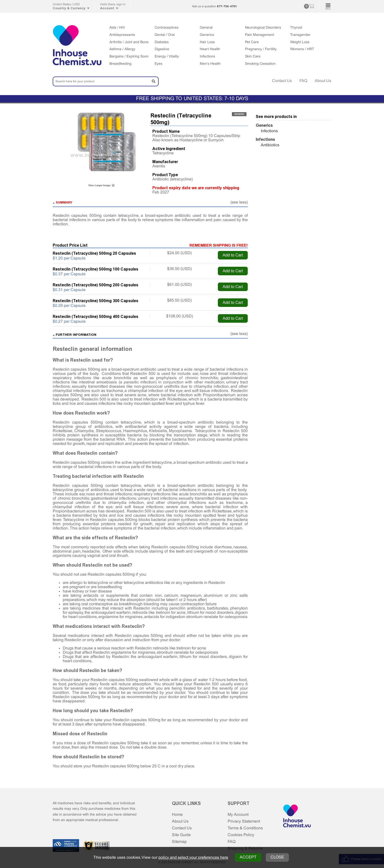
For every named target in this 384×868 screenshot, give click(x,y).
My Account (238, 815)
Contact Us (282, 81)
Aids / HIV (117, 28)
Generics (207, 35)
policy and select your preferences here (193, 858)
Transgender (300, 35)
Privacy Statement (244, 821)
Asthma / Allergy (122, 49)
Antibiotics (270, 145)
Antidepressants (122, 35)
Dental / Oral (165, 35)
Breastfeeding (120, 64)
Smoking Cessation (260, 64)
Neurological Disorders (263, 28)
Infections (207, 57)
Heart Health (210, 49)
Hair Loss (207, 42)
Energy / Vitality (167, 57)
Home (177, 815)
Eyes (158, 64)
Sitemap (179, 842)
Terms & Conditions (245, 828)
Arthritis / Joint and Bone (129, 42)
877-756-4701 (227, 6)
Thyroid (296, 28)
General (206, 28)
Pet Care (252, 42)
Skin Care (253, 57)
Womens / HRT (302, 49)
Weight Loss (300, 42)
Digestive (162, 49)
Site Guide (181, 835)
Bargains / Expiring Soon (129, 57)
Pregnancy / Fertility (261, 49)
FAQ (303, 81)
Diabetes (162, 42)
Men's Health (210, 64)
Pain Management (260, 35)
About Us (323, 81)
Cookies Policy (241, 835)
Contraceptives (167, 28)
